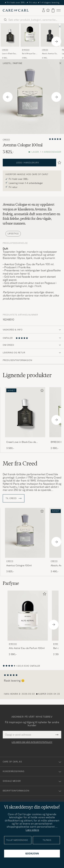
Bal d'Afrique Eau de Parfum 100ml (30, 54)
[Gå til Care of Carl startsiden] (16, 10)
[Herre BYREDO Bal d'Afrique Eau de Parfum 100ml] (30, 35)
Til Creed (14, 498)
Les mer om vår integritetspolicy (32, 742)
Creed (5, 50)
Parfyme (18, 63)
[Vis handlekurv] (53, 10)
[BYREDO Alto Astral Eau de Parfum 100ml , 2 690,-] (28, 623)
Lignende (27, 375)
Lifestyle (13, 234)
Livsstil (7, 63)
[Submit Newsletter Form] (57, 735)
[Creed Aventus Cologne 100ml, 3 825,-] (25, 541)
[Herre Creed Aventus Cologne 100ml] (25, 533)
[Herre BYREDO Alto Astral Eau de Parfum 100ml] (28, 616)
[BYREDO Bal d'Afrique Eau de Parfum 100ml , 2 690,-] (30, 41)
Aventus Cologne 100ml (19, 565)
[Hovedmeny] (59, 10)
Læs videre (32, 830)
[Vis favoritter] (48, 10)
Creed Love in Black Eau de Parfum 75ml (21, 442)
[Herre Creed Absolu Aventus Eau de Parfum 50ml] (50, 35)
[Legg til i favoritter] (41, 391)
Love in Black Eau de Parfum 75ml (9, 54)
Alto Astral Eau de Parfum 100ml (27, 648)
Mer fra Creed (20, 463)
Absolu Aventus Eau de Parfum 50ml (50, 54)
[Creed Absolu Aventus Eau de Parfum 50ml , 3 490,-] (50, 41)
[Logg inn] (44, 10)
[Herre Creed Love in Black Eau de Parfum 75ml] (10, 35)
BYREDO (26, 50)
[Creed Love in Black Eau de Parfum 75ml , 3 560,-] (10, 41)
